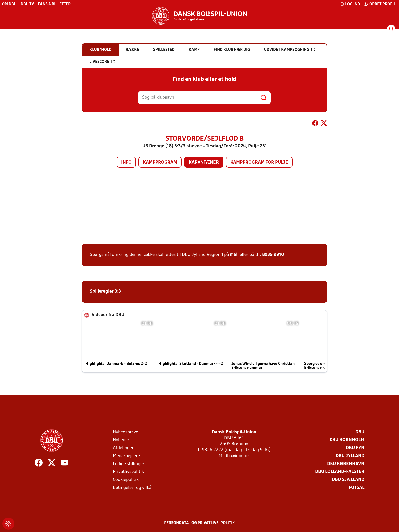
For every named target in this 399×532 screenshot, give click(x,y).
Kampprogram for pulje (259, 163)
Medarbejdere (126, 456)
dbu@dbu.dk (237, 456)
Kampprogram (160, 163)
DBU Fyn (355, 448)
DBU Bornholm (347, 440)
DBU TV (27, 4)
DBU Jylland (350, 456)
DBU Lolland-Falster (340, 472)
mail (234, 255)
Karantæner (204, 163)
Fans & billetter (54, 4)
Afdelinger (123, 448)
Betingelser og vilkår (133, 488)
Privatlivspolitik (128, 472)
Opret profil (380, 4)
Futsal (356, 488)
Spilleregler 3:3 (105, 292)
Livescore (102, 62)
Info (126, 163)
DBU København (346, 464)
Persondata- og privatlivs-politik (199, 523)
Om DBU (9, 4)
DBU (360, 432)
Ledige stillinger (129, 464)
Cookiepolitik (126, 480)
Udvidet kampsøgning (289, 50)
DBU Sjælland (348, 480)
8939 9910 (273, 255)
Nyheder (121, 440)
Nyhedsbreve (126, 432)
